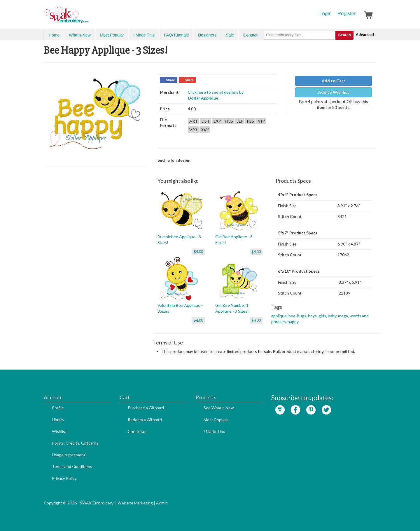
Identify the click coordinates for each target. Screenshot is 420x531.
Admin (162, 503)
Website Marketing (135, 503)
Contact (250, 35)
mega (343, 316)
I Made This (144, 35)
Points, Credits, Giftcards (75, 443)
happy (293, 322)
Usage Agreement (69, 455)
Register (347, 14)
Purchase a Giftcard (146, 408)
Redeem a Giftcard (145, 420)
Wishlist (59, 431)
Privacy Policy (64, 478)
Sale (230, 35)
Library (58, 420)
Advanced (365, 35)
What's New (80, 35)
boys (312, 316)
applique (279, 316)
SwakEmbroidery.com (87, 18)
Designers (207, 35)
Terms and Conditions (72, 466)
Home (54, 35)
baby (332, 316)
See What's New (219, 408)
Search (344, 35)
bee (292, 316)
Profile (58, 408)
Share (170, 80)
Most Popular (112, 35)
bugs (302, 316)
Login (325, 14)
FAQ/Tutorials (176, 35)
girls (322, 316)
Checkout (137, 431)
